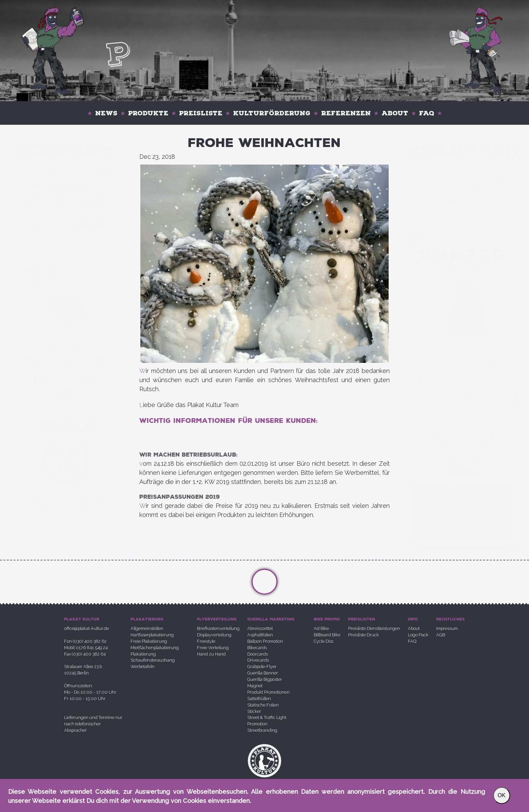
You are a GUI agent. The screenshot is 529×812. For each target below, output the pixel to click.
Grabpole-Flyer (262, 666)
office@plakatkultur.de (66, 173)
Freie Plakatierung (149, 641)
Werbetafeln (143, 666)
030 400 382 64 (75, 226)
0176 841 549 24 (78, 195)
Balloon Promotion (265, 641)
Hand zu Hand (211, 654)
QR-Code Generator (66, 509)
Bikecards (257, 648)
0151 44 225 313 (78, 204)
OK (502, 795)
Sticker (254, 711)
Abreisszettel (260, 628)
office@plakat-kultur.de (87, 628)
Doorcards (258, 654)
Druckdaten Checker (66, 500)
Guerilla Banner (263, 673)
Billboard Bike (327, 635)
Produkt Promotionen (268, 692)
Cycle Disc (324, 641)
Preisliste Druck (364, 635)
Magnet (255, 686)
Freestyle (206, 641)
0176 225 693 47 (87, 217)
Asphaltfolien (260, 635)
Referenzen (346, 113)
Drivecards (258, 660)
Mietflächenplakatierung (155, 648)
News (106, 113)
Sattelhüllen (259, 699)
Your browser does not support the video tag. (463, 305)
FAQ (427, 113)
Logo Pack (418, 635)
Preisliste (201, 113)
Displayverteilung (214, 635)
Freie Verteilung (213, 648)
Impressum (447, 628)
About (395, 113)
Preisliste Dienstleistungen (374, 628)
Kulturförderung (272, 113)
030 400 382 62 (75, 186)
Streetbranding (262, 730)
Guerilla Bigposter (265, 679)
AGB (441, 635)
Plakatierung (143, 654)
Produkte (148, 113)
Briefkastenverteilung (218, 628)
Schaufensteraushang (153, 660)
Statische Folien (263, 705)
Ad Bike (321, 628)
